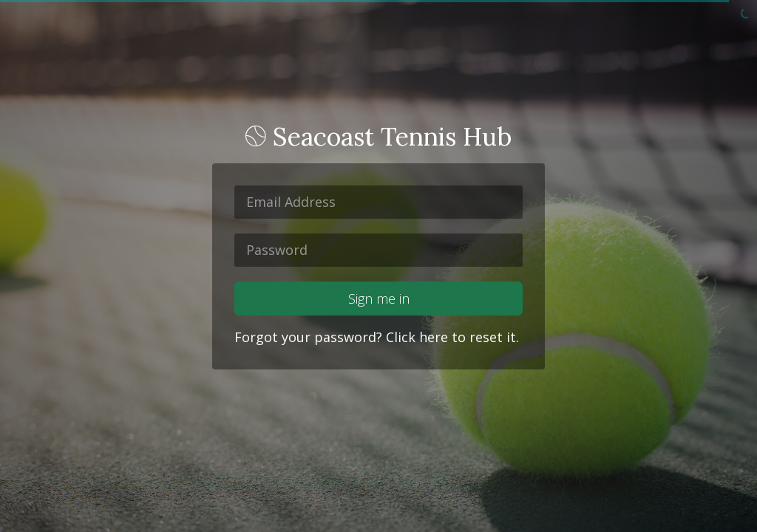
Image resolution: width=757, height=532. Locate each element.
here (434, 337)
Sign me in (379, 299)
